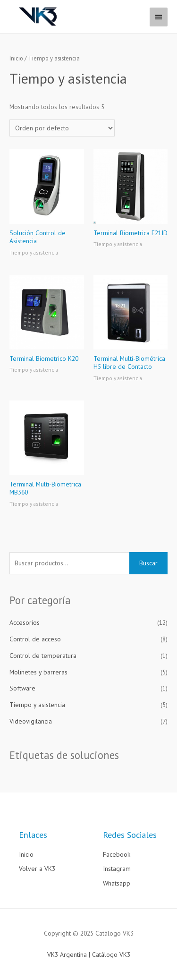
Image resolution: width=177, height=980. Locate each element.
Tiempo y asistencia (37, 705)
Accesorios (25, 622)
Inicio (16, 58)
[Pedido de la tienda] (62, 128)
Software (22, 688)
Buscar (148, 563)
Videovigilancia (31, 721)
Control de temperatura (43, 656)
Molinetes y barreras (38, 672)
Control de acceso (35, 639)
